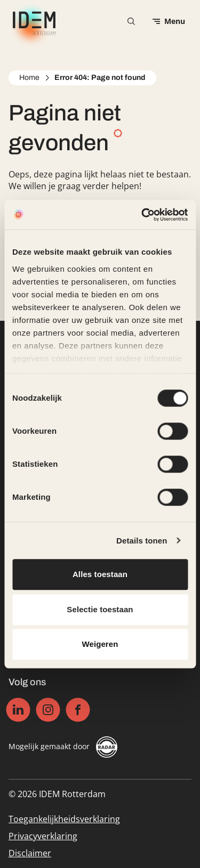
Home (29, 78)
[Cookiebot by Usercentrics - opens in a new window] (142, 215)
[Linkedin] (18, 710)
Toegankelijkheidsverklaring (64, 819)
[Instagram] (48, 710)
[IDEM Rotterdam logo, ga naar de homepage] (32, 21)
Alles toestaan (100, 574)
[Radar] (107, 747)
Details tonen (142, 541)
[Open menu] (169, 21)
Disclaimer (30, 853)
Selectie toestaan (100, 609)
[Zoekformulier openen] (131, 21)
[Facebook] (78, 710)
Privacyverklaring (43, 836)
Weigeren (100, 644)
